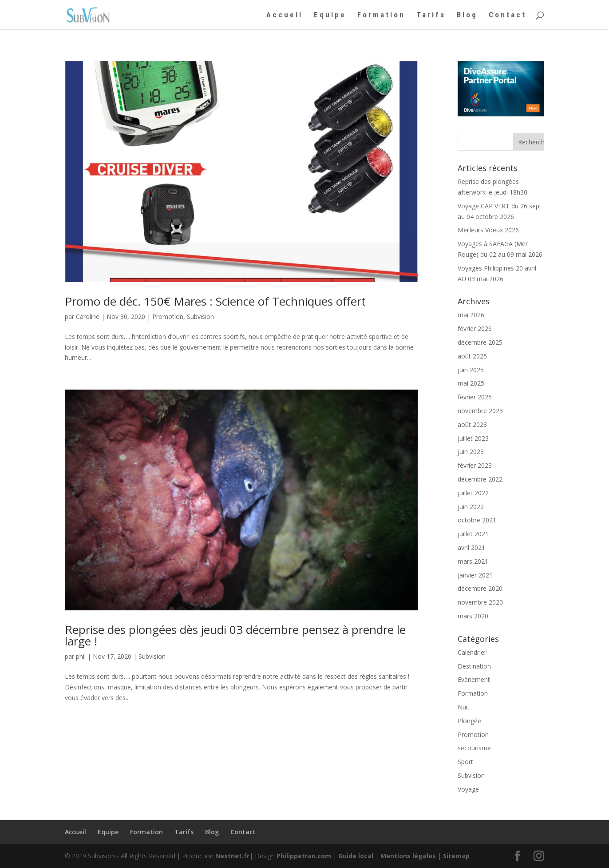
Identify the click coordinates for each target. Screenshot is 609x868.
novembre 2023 (480, 411)
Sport (465, 762)
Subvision (200, 317)
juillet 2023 (473, 438)
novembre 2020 (480, 602)
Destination (474, 666)
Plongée (469, 721)
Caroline (88, 317)
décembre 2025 (480, 342)
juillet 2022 (473, 493)
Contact (508, 15)
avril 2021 (471, 547)
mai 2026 (471, 315)
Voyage (468, 789)
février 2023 (475, 465)
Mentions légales (408, 856)
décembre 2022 (480, 479)
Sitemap (456, 856)
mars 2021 (473, 561)
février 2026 (475, 328)
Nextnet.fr (232, 856)
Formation (381, 15)
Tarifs (431, 15)
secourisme (474, 748)
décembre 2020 (480, 588)
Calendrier (472, 652)
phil (81, 656)
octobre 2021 (477, 520)
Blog (467, 15)
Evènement (474, 679)
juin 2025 (471, 370)
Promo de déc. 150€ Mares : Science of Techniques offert (215, 301)
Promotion (168, 317)
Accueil (285, 15)
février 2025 (475, 397)
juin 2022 (471, 507)
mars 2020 (473, 616)
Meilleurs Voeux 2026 (488, 230)
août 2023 (472, 424)
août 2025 (472, 356)
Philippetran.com (304, 856)
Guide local (356, 856)
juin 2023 (471, 452)
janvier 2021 (475, 575)
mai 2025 (471, 383)
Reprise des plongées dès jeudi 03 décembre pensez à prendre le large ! (235, 635)
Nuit (464, 707)
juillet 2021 (473, 534)
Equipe (330, 15)
